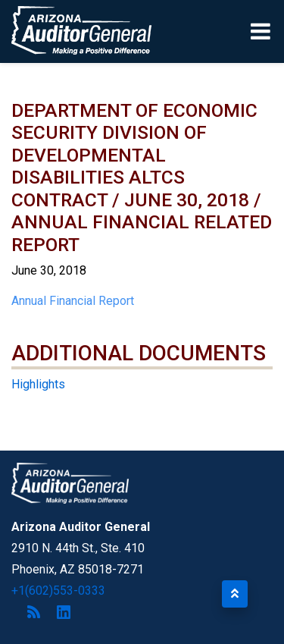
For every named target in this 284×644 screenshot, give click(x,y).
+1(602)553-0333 (58, 591)
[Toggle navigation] (262, 31)
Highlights (38, 384)
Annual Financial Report (73, 301)
